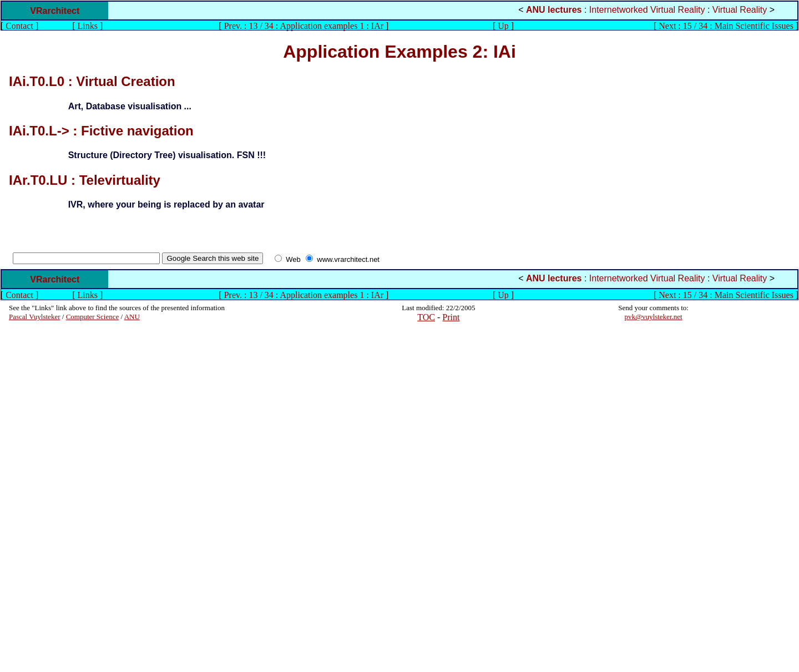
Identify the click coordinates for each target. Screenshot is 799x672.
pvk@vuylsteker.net (654, 317)
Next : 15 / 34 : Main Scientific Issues (726, 26)
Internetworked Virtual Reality (647, 10)
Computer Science (93, 317)
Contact (19, 26)
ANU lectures (554, 10)
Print (451, 317)
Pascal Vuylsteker (35, 317)
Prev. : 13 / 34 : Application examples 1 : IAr (304, 26)
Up (503, 26)
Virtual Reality (740, 10)
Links (88, 26)
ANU (132, 317)
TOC (426, 317)
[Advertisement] (42, 497)
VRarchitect (55, 11)
